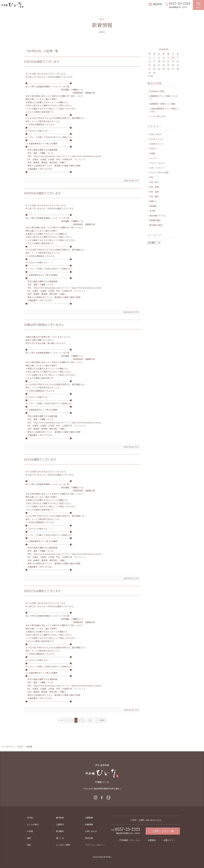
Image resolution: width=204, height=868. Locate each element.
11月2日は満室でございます (42, 61)
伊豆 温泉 (32, 153)
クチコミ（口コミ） (158, 163)
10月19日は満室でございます (42, 193)
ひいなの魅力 (33, 824)
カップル (153, 158)
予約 (58, 159)
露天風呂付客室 (156, 225)
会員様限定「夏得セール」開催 (162, 104)
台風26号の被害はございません (44, 325)
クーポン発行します (158, 116)
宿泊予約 (158, 4)
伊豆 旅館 (154, 187)
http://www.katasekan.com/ (47, 156)
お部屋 (43, 159)
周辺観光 (60, 831)
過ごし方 (60, 838)
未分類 (152, 211)
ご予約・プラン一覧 (163, 831)
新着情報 (89, 824)
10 (90, 720)
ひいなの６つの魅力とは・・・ (39, 131)
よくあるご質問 (63, 845)
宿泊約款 (89, 838)
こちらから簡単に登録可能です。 (40, 112)
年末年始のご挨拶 (157, 91)
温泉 (29, 838)
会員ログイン (169, 840)
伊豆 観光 (154, 196)
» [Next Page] (97, 720)
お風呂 (35, 159)
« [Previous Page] (66, 720)
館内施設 (60, 818)
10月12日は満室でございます (42, 591)
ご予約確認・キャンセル (129, 840)
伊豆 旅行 (154, 182)
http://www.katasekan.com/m (86, 156)
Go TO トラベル (156, 139)
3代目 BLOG (155, 134)
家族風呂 (153, 206)
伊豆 (137, 181)
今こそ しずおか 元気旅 (159, 172)
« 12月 (150, 76)
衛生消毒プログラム (158, 216)
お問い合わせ (91, 831)
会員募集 (89, 818)
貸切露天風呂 (155, 220)
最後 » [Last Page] (103, 720)
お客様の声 (67, 159)
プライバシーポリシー (95, 845)
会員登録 (152, 840)
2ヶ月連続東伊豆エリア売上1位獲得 (41, 144)
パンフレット (80, 159)
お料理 (51, 159)
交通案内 (60, 824)
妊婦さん (153, 201)
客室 (29, 845)
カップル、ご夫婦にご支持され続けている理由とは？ (49, 137)
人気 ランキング (157, 168)
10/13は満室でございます (40, 459)
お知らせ (153, 149)
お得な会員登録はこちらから (42, 124)
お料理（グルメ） (157, 144)
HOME (30, 818)
